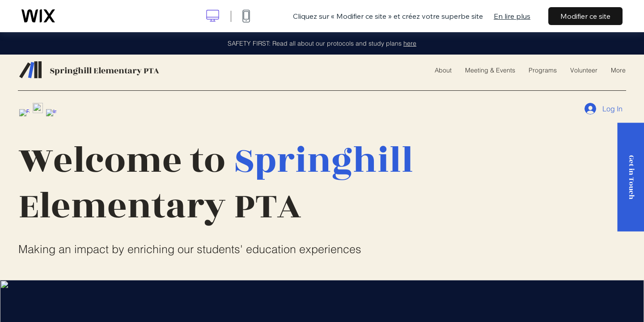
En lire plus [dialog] (512, 16)
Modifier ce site (585, 16)
